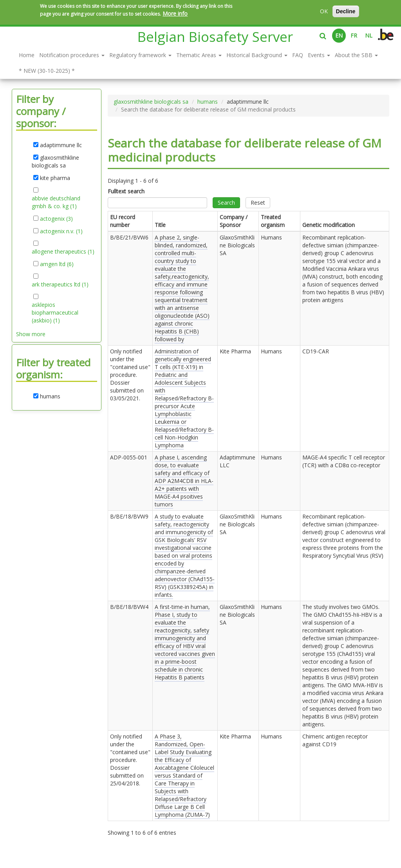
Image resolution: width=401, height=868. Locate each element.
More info (175, 14)
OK (324, 11)
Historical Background (257, 55)
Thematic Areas (199, 55)
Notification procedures (72, 55)
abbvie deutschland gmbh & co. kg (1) (57, 202)
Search (226, 203)
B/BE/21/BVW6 (129, 237)
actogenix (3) (56, 219)
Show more (31, 334)
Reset (258, 203)
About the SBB (356, 55)
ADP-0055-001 (129, 457)
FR (354, 35)
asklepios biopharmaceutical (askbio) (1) (55, 313)
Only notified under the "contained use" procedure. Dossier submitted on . (130, 375)
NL (369, 35)
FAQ (298, 55)
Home (27, 55)
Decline (346, 11)
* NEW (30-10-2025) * (47, 71)
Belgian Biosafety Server (215, 37)
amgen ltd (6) (57, 264)
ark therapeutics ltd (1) (60, 285)
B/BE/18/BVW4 (129, 607)
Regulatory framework (140, 55)
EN (339, 35)
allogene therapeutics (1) (63, 252)
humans (208, 102)
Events (319, 55)
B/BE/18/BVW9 (129, 516)
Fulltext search (126, 191)
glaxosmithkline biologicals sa (151, 102)
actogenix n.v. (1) (61, 231)
